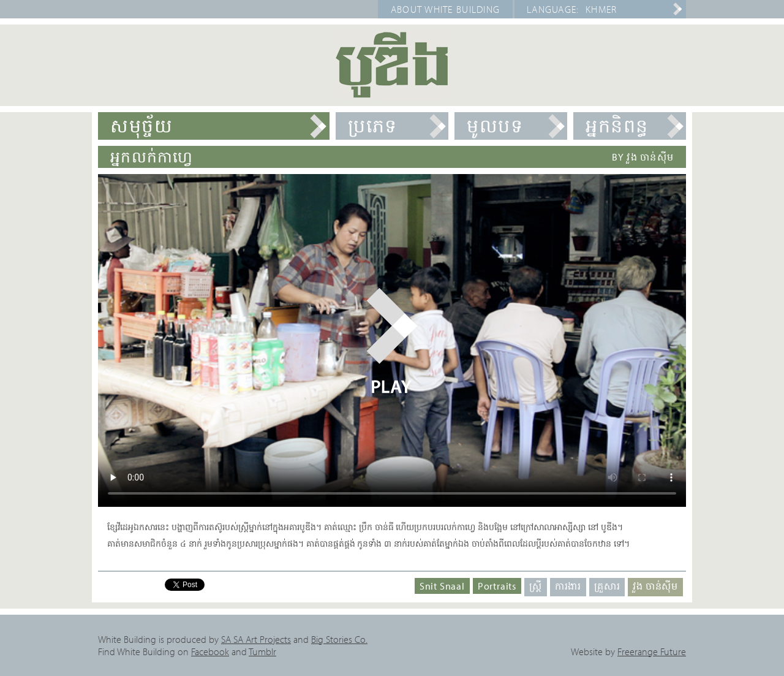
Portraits (497, 586)
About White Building (446, 9)
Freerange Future (652, 651)
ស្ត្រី (536, 586)
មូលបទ (495, 126)
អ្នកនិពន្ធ (617, 126)
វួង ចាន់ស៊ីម (655, 586)
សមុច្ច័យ (141, 126)
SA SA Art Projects (256, 639)
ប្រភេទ (373, 126)
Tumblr (262, 651)
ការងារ (568, 586)
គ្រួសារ (607, 586)
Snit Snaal (442, 586)
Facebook (210, 651)
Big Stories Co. (339, 639)
